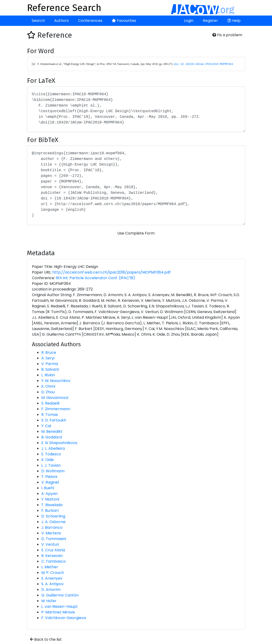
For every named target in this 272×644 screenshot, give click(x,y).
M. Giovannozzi (55, 398)
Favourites (124, 21)
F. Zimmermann (56, 409)
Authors (61, 21)
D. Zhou (48, 392)
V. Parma (50, 364)
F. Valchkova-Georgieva (64, 618)
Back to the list (46, 639)
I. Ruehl (48, 488)
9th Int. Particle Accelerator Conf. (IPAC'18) (96, 278)
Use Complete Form (136, 233)
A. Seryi (48, 358)
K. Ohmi (48, 386)
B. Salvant (50, 369)
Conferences (90, 21)
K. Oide (48, 460)
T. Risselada (52, 505)
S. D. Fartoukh (54, 420)
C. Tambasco (54, 561)
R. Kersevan (52, 556)
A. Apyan (49, 494)
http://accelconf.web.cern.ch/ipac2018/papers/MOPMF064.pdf (111, 272)
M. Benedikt (52, 431)
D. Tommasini (54, 539)
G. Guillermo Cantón (60, 595)
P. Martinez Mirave (58, 612)
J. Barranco (52, 527)
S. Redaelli (50, 403)
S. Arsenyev (52, 578)
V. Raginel (50, 482)
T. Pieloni (49, 477)
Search (38, 21)
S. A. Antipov (52, 584)
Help (234, 21)
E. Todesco (51, 454)
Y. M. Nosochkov (56, 381)
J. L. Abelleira (53, 448)
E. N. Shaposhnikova (59, 443)
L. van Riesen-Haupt (59, 606)
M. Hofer (49, 601)
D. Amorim (51, 590)
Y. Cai (46, 426)
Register (210, 21)
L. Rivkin (48, 375)
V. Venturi (50, 544)
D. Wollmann (53, 471)
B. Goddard (52, 437)
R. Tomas (50, 415)
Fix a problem (227, 35)
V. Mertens (51, 533)
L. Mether (50, 567)
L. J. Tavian (51, 465)
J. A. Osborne (53, 522)
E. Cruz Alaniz (53, 550)
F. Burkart (50, 511)
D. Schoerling (53, 516)
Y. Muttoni (50, 499)
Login (189, 21)
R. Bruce (49, 352)
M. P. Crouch (53, 573)
